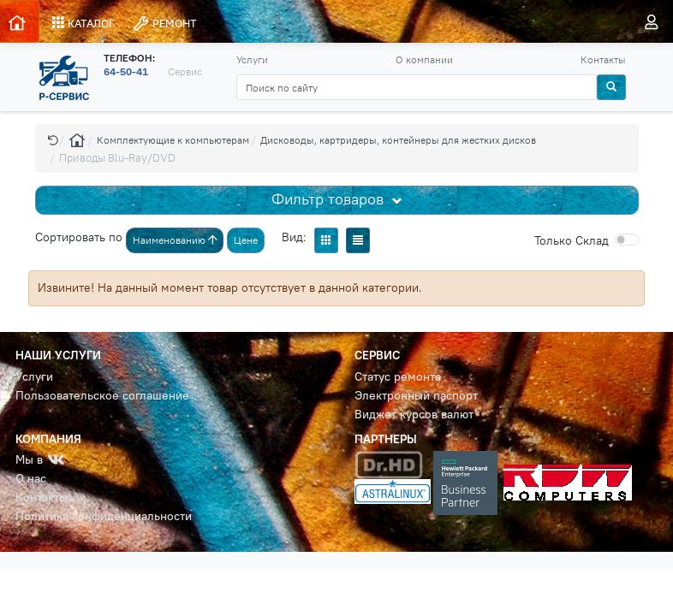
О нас (31, 479)
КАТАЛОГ (83, 23)
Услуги (252, 59)
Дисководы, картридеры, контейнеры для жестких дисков (398, 140)
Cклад (572, 240)
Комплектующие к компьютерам (173, 140)
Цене (246, 240)
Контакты (603, 59)
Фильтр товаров (330, 199)
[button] (53, 140)
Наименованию (175, 240)
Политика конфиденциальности (104, 516)
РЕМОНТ (164, 24)
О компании (424, 59)
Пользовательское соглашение (102, 396)
